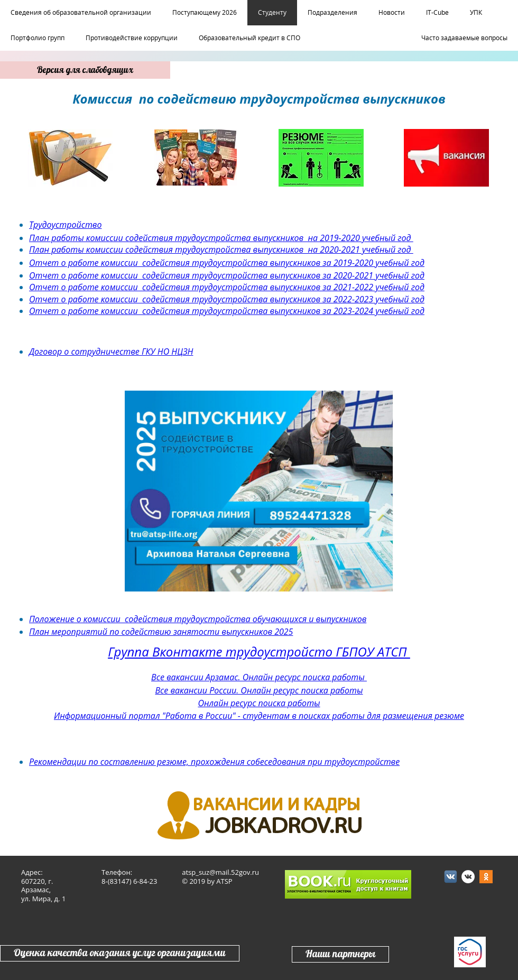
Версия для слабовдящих (85, 70)
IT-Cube (437, 13)
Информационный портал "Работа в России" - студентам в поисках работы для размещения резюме (259, 716)
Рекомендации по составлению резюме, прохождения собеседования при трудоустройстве (214, 762)
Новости (392, 13)
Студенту (272, 13)
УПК (476, 13)
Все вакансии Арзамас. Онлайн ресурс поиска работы (259, 677)
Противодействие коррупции (132, 38)
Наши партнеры (340, 954)
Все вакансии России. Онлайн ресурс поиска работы (259, 690)
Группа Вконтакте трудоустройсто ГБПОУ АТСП (259, 651)
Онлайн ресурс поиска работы (259, 703)
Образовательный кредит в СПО (249, 38)
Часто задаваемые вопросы (464, 38)
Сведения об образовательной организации (81, 13)
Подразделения (332, 13)
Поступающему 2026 (205, 13)
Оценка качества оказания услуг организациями (120, 953)
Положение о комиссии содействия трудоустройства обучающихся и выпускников (198, 619)
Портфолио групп (38, 38)
